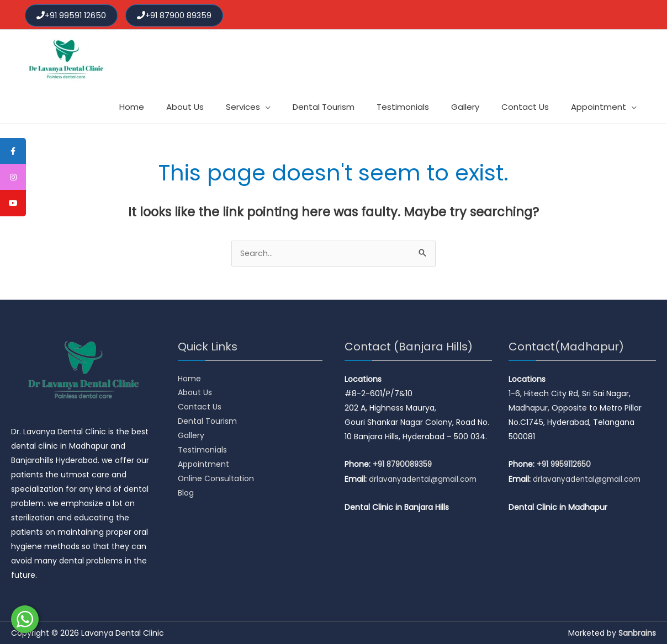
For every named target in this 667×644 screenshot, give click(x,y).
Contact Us (200, 407)
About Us (195, 392)
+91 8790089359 (404, 464)
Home (189, 378)
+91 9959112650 (565, 464)
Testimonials (202, 450)
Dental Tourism (207, 421)
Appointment (203, 464)
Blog (186, 493)
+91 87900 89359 (177, 14)
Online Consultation (216, 478)
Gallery (191, 435)
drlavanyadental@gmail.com (425, 478)
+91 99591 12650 (72, 14)
